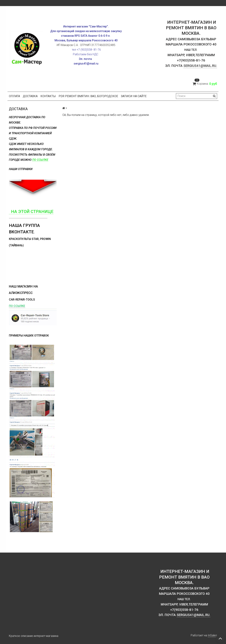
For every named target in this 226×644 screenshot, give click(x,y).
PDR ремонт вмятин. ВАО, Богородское (88, 96)
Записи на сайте (134, 96)
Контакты (48, 96)
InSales (212, 635)
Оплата (14, 96)
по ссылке (40, 160)
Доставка (30, 96)
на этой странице (31, 212)
